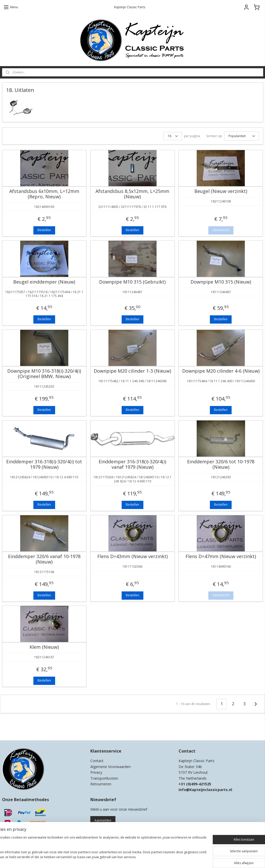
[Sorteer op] (242, 136)
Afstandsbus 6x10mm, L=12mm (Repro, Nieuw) (44, 194)
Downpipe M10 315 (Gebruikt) (132, 282)
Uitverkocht (221, 230)
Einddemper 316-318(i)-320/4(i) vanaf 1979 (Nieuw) (132, 464)
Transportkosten (104, 778)
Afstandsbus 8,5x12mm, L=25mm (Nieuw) (132, 194)
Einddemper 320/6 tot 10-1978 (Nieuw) (221, 464)
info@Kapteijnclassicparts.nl (205, 790)
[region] (98, 850)
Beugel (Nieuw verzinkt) (221, 191)
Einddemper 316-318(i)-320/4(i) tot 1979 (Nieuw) (44, 464)
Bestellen (44, 230)
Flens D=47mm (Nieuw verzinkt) (221, 557)
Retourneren (101, 784)
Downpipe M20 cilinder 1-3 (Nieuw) (132, 371)
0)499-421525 (199, 784)
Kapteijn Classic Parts (22, 729)
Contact (97, 761)
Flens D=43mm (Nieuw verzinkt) (132, 557)
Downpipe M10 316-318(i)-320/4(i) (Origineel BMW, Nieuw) (44, 374)
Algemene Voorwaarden (111, 767)
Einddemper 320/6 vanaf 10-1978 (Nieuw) (44, 559)
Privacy (96, 772)
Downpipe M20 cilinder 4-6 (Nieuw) (221, 371)
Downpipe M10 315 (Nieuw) (221, 282)
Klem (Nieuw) (44, 647)
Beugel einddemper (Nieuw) (44, 282)
